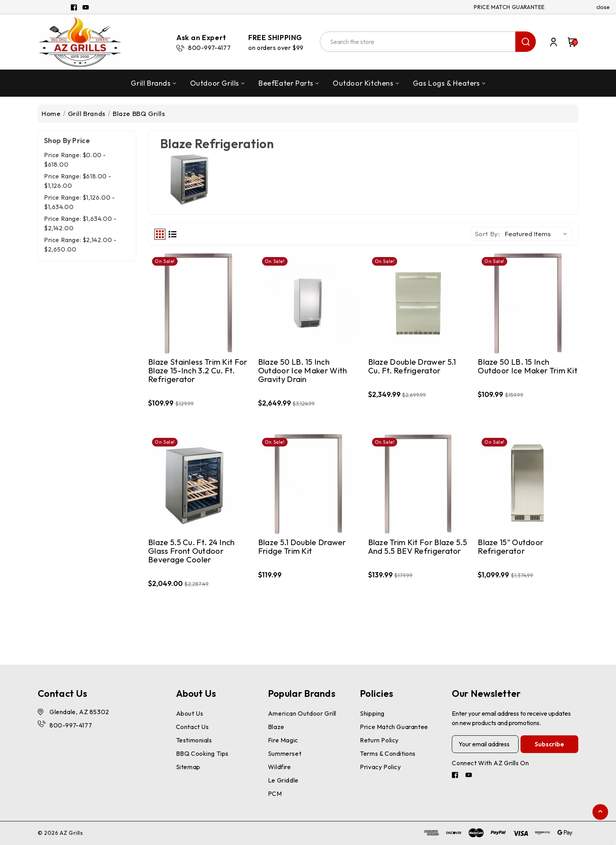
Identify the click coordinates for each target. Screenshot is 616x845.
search (526, 42)
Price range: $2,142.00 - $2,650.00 (80, 244)
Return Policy (379, 740)
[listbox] (538, 234)
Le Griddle (283, 780)
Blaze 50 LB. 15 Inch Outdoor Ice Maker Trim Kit (528, 366)
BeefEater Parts (289, 83)
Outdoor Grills (217, 83)
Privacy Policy (380, 767)
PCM (275, 794)
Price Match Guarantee (394, 727)
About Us (190, 713)
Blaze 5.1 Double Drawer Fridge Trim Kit (302, 547)
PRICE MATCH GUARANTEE (509, 7)
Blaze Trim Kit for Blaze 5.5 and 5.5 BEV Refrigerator (418, 547)
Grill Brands (153, 83)
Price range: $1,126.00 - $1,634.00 (79, 202)
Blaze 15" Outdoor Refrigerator (511, 547)
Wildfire (280, 767)
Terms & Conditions (388, 753)
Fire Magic (283, 740)
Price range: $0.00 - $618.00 (75, 160)
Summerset (285, 753)
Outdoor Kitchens (366, 83)
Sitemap (188, 767)
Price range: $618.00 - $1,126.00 (78, 181)
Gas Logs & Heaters (449, 83)
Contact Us (192, 727)
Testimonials (194, 740)
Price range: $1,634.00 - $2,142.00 (80, 223)
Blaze (276, 727)
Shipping (372, 713)
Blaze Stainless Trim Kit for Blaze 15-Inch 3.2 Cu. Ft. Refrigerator (198, 371)
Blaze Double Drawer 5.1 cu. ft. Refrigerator (412, 366)
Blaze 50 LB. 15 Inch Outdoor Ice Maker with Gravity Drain (303, 371)
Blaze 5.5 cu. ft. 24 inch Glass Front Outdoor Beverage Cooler (192, 551)
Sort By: (488, 234)
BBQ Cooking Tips (203, 753)
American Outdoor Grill (302, 713)
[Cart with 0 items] (568, 42)
